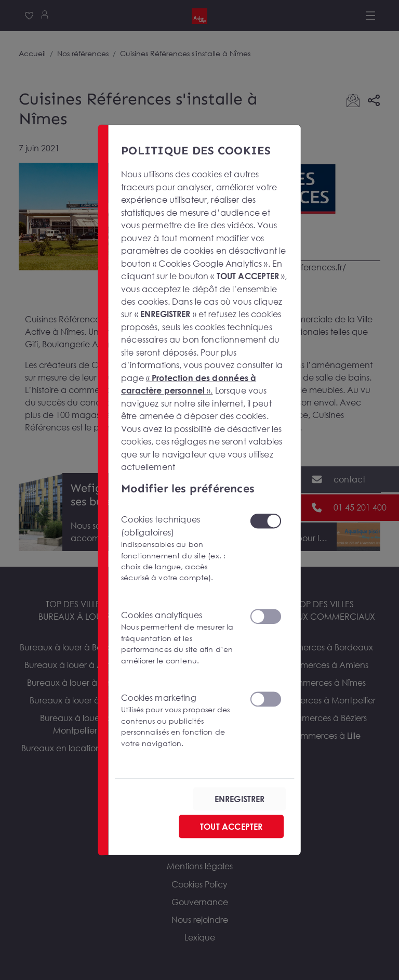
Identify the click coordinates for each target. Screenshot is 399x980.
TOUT (231, 826)
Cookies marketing (179, 720)
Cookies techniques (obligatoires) (179, 549)
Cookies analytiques (179, 637)
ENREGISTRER (240, 799)
